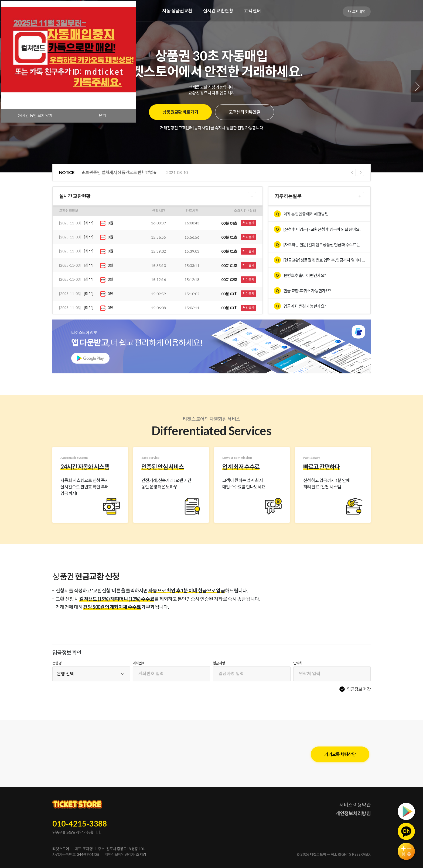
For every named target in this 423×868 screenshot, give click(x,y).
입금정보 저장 (359, 689)
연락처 (298, 663)
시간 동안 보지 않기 (35, 116)
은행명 (57, 663)
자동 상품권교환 (177, 11)
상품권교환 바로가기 (180, 112)
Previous (352, 172)
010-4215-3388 (80, 824)
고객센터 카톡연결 (245, 112)
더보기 (252, 196)
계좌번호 (139, 663)
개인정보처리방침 (353, 813)
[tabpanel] (211, 86)
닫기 (103, 116)
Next (417, 86)
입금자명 (219, 663)
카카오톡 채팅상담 (340, 754)
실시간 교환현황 (218, 11)
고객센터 (252, 11)
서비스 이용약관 (355, 805)
